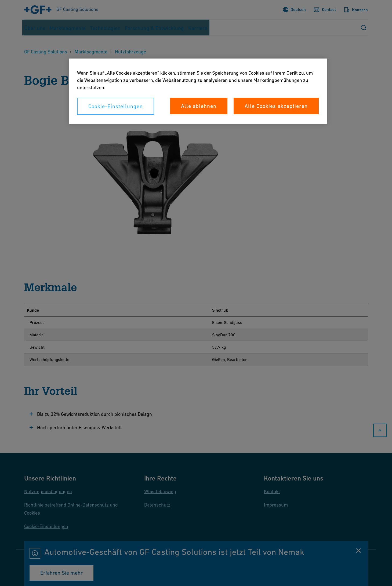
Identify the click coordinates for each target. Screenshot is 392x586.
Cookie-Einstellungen (116, 106)
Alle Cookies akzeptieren (276, 106)
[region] (198, 91)
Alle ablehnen (199, 106)
